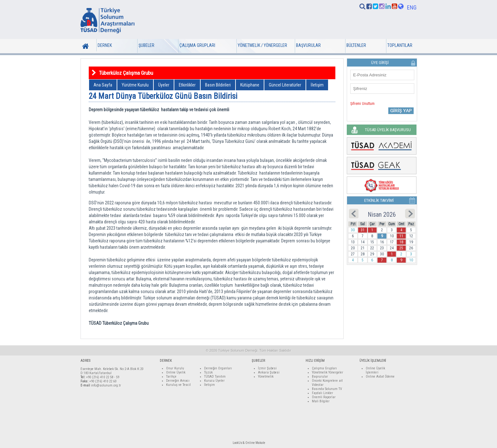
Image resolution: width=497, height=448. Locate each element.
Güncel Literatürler (285, 85)
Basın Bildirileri (218, 85)
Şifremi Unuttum (362, 104)
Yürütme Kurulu (135, 85)
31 (363, 230)
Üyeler (164, 85)
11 (401, 236)
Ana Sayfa (103, 85)
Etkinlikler (187, 85)
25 (401, 248)
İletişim (317, 85)
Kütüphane (250, 85)
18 (401, 242)
